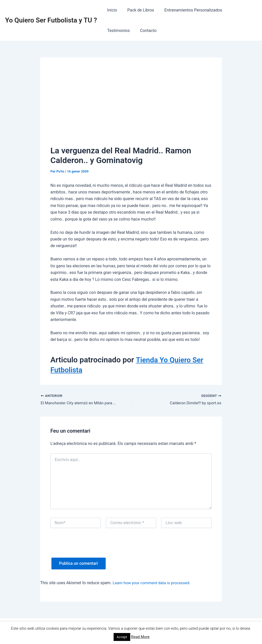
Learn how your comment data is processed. (153, 583)
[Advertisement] (131, 106)
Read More (140, 637)
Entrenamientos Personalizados (188, 10)
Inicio (111, 10)
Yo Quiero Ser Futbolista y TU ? (51, 20)
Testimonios (236, 10)
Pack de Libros (138, 10)
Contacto (114, 31)
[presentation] (89, 548)
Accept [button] (122, 637)
